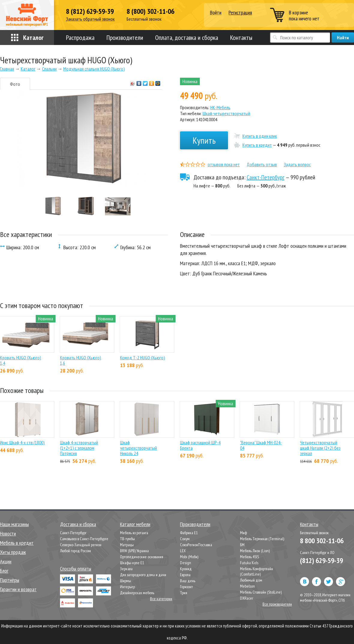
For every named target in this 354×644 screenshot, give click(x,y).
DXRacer (247, 598)
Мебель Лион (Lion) (255, 551)
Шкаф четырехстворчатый (226, 113)
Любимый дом (251, 580)
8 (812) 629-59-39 (90, 11)
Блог (4, 571)
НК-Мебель (220, 107)
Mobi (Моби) (189, 557)
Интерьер (127, 587)
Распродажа (80, 37)
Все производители (277, 604)
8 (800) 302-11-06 (150, 11)
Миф (243, 533)
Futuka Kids (249, 563)
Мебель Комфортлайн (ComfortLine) (256, 571)
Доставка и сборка (78, 524)
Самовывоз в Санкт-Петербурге (84, 539)
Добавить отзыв (262, 164)
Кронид (186, 569)
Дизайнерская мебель (137, 593)
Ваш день (188, 581)
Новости (8, 533)
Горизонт (186, 587)
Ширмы (126, 581)
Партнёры (10, 580)
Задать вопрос (297, 164)
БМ (242, 545)
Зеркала (126, 569)
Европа (185, 575)
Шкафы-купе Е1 (132, 563)
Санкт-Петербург (265, 177)
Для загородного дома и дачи (143, 575)
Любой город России (75, 551)
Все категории (161, 599)
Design (186, 563)
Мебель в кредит (17, 543)
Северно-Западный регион (81, 545)
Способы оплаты (76, 569)
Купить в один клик (260, 136)
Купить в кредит (257, 145)
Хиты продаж (13, 552)
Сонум (185, 539)
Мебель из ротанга (134, 533)
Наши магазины (14, 524)
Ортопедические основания (142, 557)
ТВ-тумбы (127, 539)
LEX (183, 551)
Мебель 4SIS (249, 557)
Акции (6, 561)
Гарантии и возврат (18, 589)
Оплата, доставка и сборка (187, 37)
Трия (184, 593)
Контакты (241, 37)
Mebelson (247, 586)
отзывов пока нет (224, 164)
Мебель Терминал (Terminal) (262, 539)
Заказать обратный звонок (90, 19)
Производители (125, 37)
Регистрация (240, 12)
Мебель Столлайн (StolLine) (261, 592)
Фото (15, 84)
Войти (216, 13)
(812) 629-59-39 (321, 560)
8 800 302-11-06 (322, 541)
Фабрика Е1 (189, 533)
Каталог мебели (135, 524)
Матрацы (127, 545)
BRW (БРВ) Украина (134, 551)
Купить (204, 140)
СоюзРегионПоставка (196, 545)
